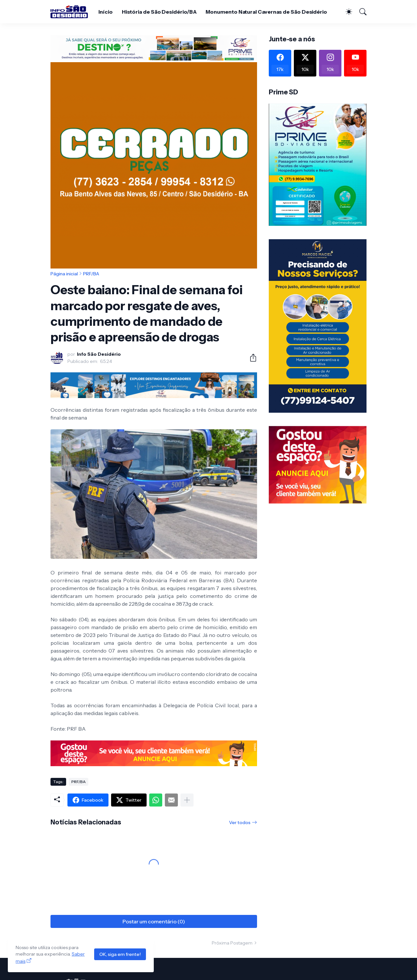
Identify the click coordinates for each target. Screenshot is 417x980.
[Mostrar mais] (187, 800)
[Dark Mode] (346, 12)
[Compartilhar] (251, 358)
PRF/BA (91, 274)
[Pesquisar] (360, 12)
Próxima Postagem (232, 943)
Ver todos (240, 822)
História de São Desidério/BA (159, 12)
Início (106, 12)
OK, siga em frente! (120, 954)
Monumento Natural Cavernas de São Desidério (266, 12)
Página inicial (64, 274)
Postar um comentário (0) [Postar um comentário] (154, 921)
